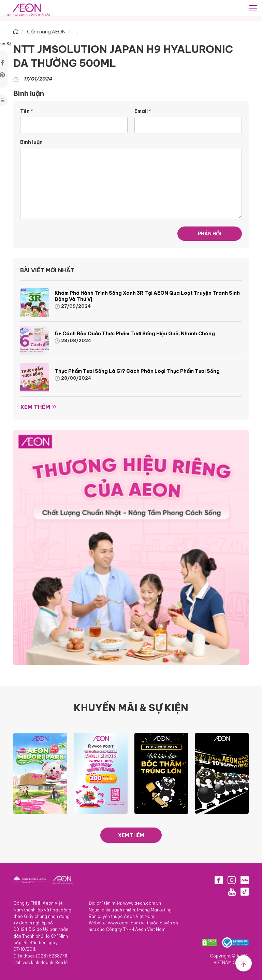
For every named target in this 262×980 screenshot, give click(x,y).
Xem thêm (35, 407)
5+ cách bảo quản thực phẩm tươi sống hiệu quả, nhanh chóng (135, 334)
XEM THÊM (131, 835)
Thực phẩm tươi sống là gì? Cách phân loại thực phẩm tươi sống (137, 371)
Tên (27, 111)
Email (143, 111)
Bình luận (31, 142)
